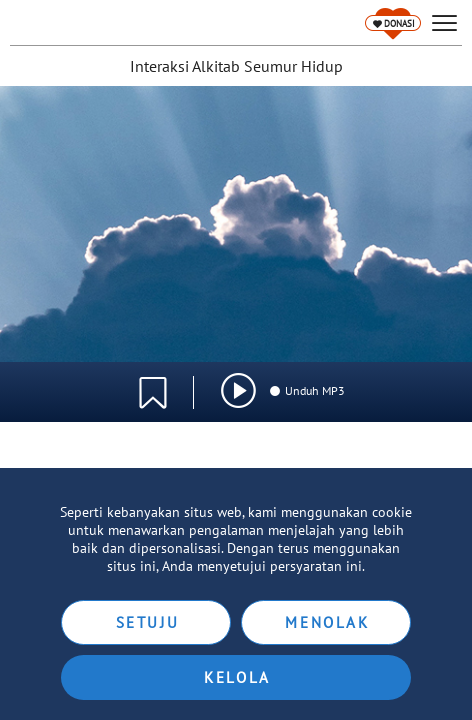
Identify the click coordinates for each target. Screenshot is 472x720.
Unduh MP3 (306, 390)
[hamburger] (444, 23)
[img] (238, 390)
